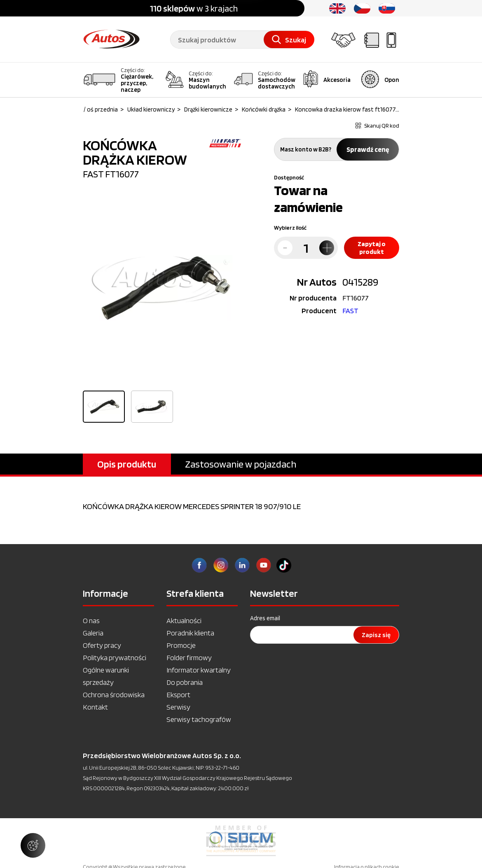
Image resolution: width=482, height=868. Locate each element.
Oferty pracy (102, 645)
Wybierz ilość (290, 228)
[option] (162, 288)
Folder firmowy (189, 657)
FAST (350, 311)
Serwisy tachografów (199, 719)
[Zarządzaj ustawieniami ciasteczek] (33, 845)
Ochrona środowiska (114, 695)
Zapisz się (376, 635)
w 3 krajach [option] (194, 8)
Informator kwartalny (199, 670)
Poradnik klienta (190, 633)
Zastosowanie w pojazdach (241, 464)
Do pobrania (185, 682)
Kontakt (95, 707)
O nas (91, 620)
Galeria (93, 633)
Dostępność (289, 177)
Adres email (265, 618)
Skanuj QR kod (377, 126)
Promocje (181, 645)
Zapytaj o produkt (372, 248)
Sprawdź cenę (368, 149)
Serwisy (178, 707)
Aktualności (184, 620)
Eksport (178, 695)
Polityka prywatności (115, 657)
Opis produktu (127, 464)
